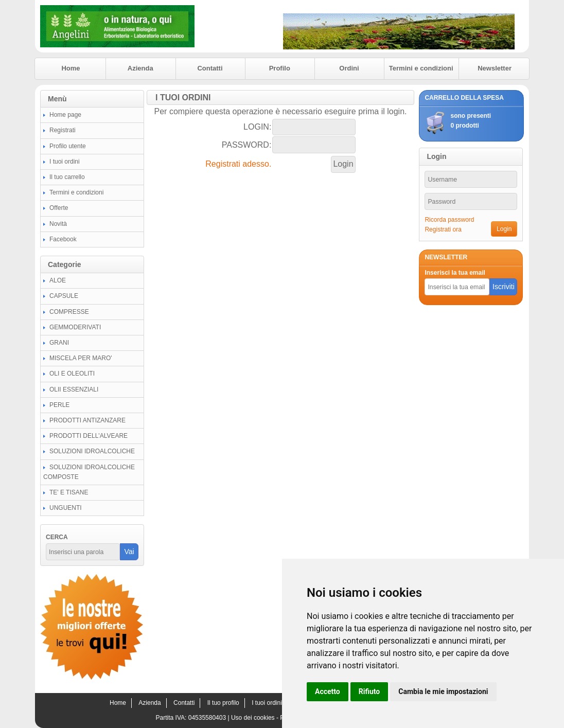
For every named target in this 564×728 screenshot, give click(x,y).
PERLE (59, 405)
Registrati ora (443, 229)
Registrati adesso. (238, 164)
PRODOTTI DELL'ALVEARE (89, 436)
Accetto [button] (328, 691)
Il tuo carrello (67, 177)
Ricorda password (449, 220)
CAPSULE (64, 296)
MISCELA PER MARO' (81, 358)
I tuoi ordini (65, 162)
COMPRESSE (69, 312)
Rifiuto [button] (369, 691)
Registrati (63, 130)
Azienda (140, 68)
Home (70, 68)
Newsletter (495, 68)
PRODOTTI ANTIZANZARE (87, 420)
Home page (65, 115)
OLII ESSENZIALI (74, 389)
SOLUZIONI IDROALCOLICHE (92, 451)
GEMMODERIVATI (75, 327)
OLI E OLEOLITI (72, 374)
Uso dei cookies (253, 718)
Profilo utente (68, 146)
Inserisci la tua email (455, 273)
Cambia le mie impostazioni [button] (443, 691)
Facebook (63, 239)
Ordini (349, 68)
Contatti (210, 68)
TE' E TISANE (69, 492)
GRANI (59, 343)
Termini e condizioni (421, 68)
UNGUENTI (66, 508)
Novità (58, 224)
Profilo (280, 68)
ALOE (58, 280)
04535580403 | (210, 718)
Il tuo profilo (223, 703)
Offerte (59, 208)
